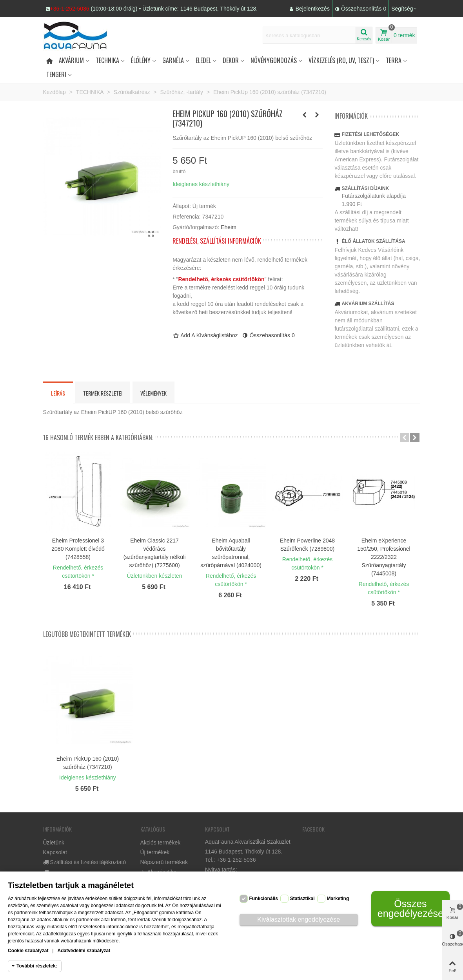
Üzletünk (54, 843)
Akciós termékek (161, 843)
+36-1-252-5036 (70, 9)
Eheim (229, 227)
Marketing (338, 899)
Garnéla (173, 60)
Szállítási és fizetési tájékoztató (85, 862)
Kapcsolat (55, 852)
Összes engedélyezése (410, 909)
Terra (394, 60)
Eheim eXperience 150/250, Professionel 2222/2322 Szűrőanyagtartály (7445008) (384, 557)
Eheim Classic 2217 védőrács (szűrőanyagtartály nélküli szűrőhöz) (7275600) (155, 553)
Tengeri (56, 74)
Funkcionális (264, 899)
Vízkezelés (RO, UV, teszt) (341, 60)
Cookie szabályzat (28, 951)
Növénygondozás (274, 60)
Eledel (203, 60)
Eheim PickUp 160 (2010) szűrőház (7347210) (88, 763)
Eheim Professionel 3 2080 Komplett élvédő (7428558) (78, 549)
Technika (107, 60)
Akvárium (71, 60)
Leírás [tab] (58, 393)
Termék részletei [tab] (103, 393)
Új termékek (155, 852)
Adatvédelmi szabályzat (84, 951)
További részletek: (37, 966)
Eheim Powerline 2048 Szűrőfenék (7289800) (307, 545)
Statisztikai (302, 899)
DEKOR (231, 60)
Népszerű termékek (164, 862)
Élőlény (141, 60)
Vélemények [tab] (153, 393)
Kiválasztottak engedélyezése (299, 919)
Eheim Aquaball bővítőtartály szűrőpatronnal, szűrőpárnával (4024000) (231, 553)
